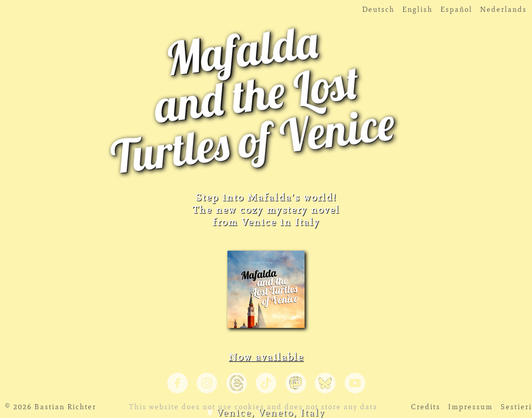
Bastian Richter (65, 407)
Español (456, 10)
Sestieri (516, 407)
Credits (426, 407)
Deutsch (378, 10)
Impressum (471, 407)
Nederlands (503, 10)
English (418, 10)
